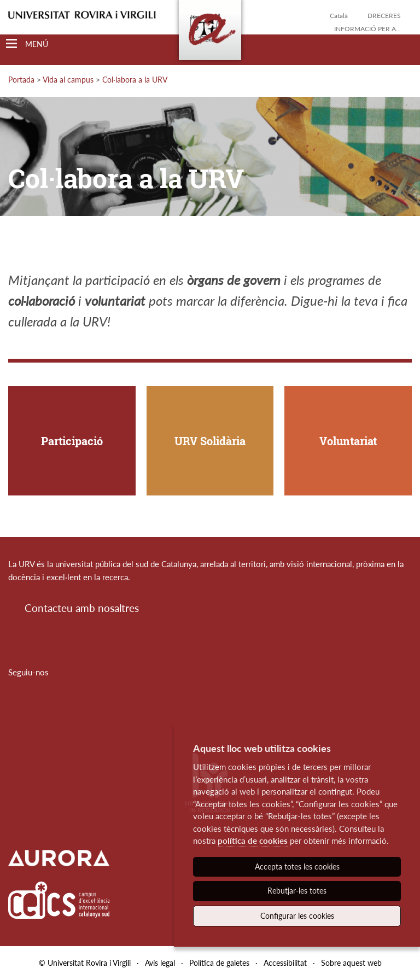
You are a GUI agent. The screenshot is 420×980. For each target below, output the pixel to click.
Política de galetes (219, 963)
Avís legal (160, 963)
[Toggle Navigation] (27, 44)
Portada (21, 80)
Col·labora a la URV (135, 80)
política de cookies (253, 841)
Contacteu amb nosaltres (82, 608)
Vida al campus (68, 80)
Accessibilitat (285, 963)
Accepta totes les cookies (297, 867)
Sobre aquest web (351, 963)
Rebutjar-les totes (297, 891)
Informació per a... (367, 29)
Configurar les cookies (297, 916)
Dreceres (384, 16)
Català (339, 16)
